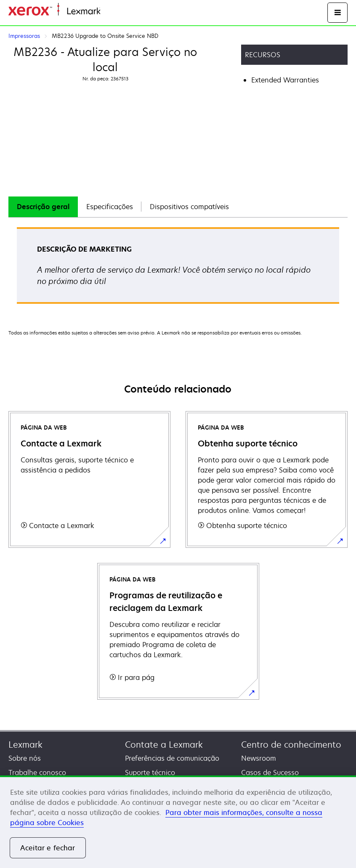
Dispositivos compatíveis (189, 207)
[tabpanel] (178, 268)
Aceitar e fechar (48, 848)
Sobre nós (25, 758)
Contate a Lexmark (164, 745)
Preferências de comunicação (172, 758)
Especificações (110, 207)
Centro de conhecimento (291, 745)
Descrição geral (43, 207)
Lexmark (25, 745)
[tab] (43, 207)
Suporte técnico (150, 772)
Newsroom (259, 758)
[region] (178, 822)
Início (108, 12)
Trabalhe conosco (37, 772)
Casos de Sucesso (270, 772)
